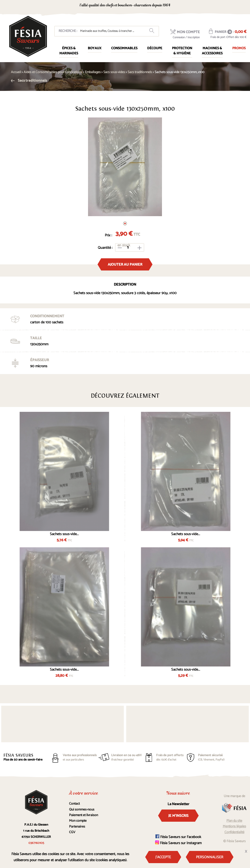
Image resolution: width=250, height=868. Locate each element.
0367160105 (203, 6)
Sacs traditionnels (29, 81)
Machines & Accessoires (212, 51)
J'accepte (163, 857)
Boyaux (95, 48)
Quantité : (105, 248)
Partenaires (77, 827)
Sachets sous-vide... (64, 534)
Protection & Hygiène (182, 51)
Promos (239, 48)
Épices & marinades (69, 51)
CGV (72, 832)
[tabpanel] (125, 167)
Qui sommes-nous (82, 810)
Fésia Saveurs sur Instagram (178, 843)
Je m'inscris (178, 816)
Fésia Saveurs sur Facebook (178, 837)
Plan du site (234, 821)
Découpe (155, 48)
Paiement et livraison (84, 815)
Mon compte (78, 821)
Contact (74, 804)
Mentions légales (234, 826)
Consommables (124, 48)
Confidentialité (234, 832)
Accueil (16, 72)
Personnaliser (210, 857)
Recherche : (68, 31)
